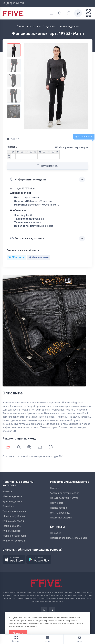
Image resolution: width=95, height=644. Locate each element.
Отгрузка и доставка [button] (27, 238)
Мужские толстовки (14, 541)
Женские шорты (12, 526)
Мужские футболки (14, 521)
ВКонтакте (16, 257)
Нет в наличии (47, 166)
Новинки (7, 492)
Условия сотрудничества (65, 493)
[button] (14, 560)
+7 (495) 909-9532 (13, 3)
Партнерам (56, 503)
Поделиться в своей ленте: (23, 251)
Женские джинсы (13, 497)
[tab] (19, 448)
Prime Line (8, 506)
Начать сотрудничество (64, 498)
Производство (59, 508)
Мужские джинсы (12, 501)
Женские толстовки (14, 536)
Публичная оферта (61, 518)
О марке (55, 488)
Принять (18, 633)
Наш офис (56, 533)
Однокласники (39, 257)
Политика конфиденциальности (68, 538)
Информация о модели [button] (28, 179)
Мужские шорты (12, 531)
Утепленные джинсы (14, 511)
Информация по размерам (72, 147)
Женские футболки (14, 516)
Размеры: (12, 147)
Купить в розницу (60, 513)
